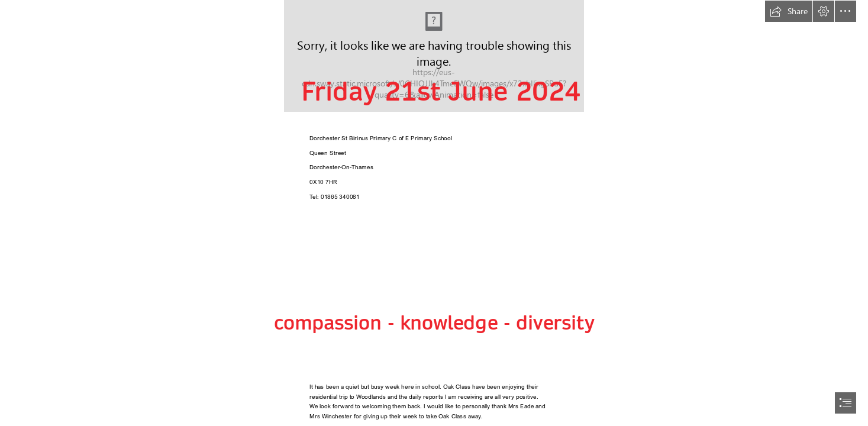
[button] (789, 11)
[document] (434, 213)
